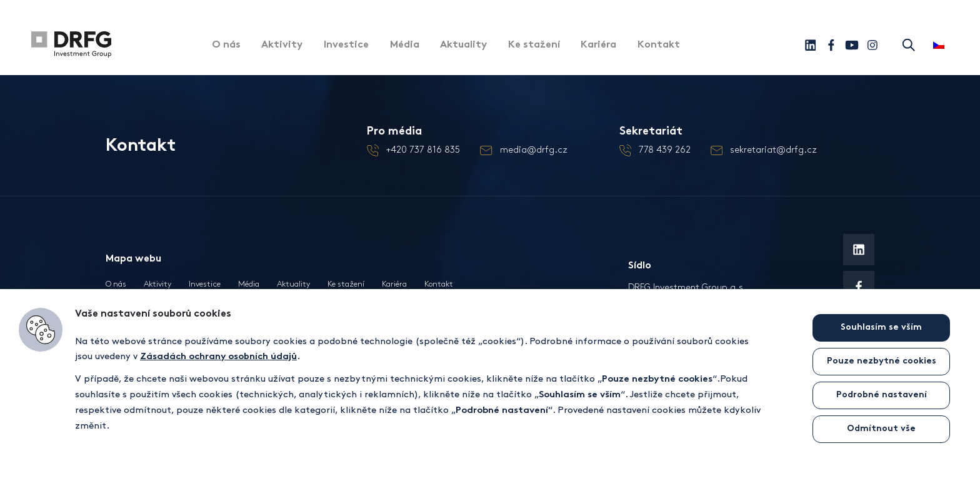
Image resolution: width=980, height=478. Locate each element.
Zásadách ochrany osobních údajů (219, 357)
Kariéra (600, 46)
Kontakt (661, 46)
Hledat (909, 45)
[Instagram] (872, 45)
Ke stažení (535, 46)
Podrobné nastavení (882, 395)
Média (405, 46)
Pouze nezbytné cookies (882, 361)
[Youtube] (852, 45)
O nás (226, 46)
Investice (347, 46)
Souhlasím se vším (881, 328)
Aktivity (282, 46)
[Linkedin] (810, 45)
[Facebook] (831, 45)
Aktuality (465, 46)
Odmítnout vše (881, 429)
